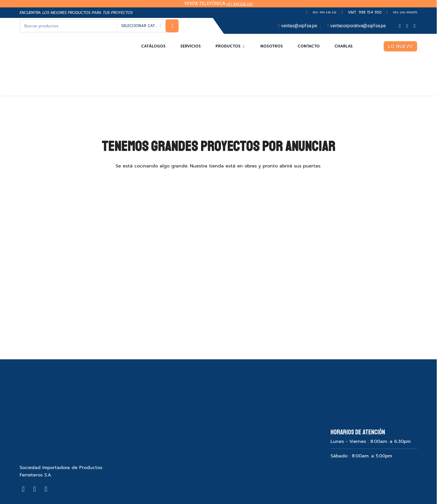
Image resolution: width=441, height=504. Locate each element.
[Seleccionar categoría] (141, 26)
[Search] (99, 26)
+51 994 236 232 (239, 4)
